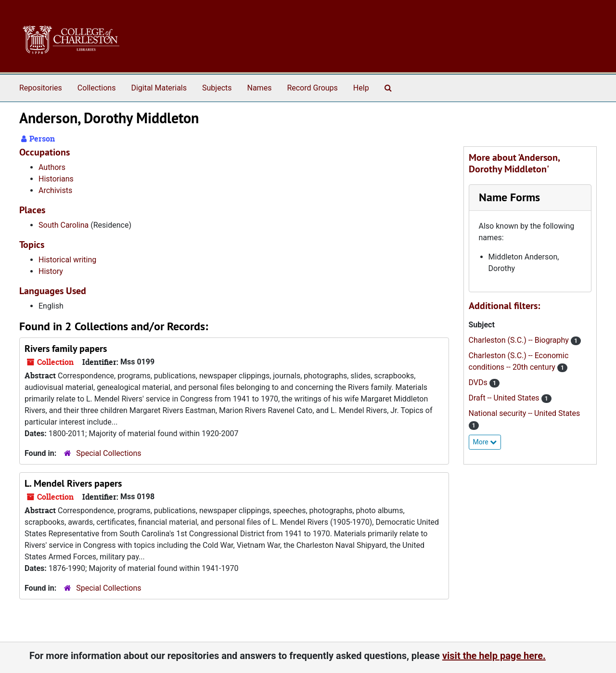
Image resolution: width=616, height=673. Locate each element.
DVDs (479, 382)
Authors (52, 167)
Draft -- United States (505, 398)
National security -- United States (525, 413)
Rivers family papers (66, 349)
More (485, 442)
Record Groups (312, 88)
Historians (56, 179)
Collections (97, 88)
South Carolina (64, 225)
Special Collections (109, 453)
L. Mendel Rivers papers (73, 483)
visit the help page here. (494, 656)
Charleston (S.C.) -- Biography (520, 340)
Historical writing (67, 260)
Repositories (41, 88)
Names (260, 88)
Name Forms (509, 197)
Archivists (55, 190)
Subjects (217, 88)
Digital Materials (159, 88)
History (51, 271)
